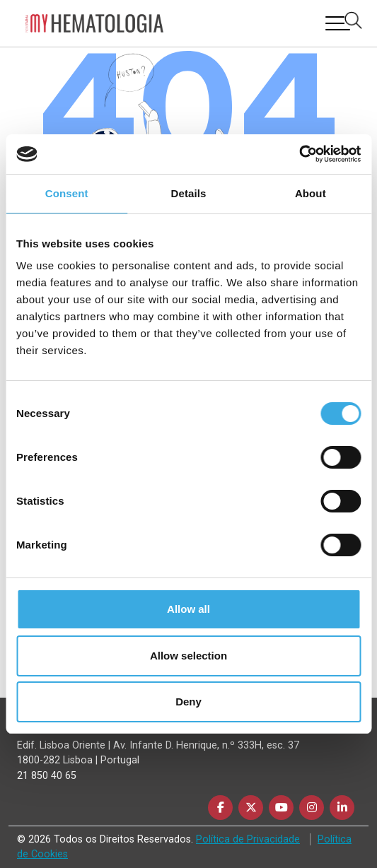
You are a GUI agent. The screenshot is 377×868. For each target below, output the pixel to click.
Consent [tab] (67, 193)
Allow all (188, 609)
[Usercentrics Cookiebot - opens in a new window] (299, 154)
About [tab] (311, 193)
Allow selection (188, 656)
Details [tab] (189, 193)
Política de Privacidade (248, 839)
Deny (188, 702)
